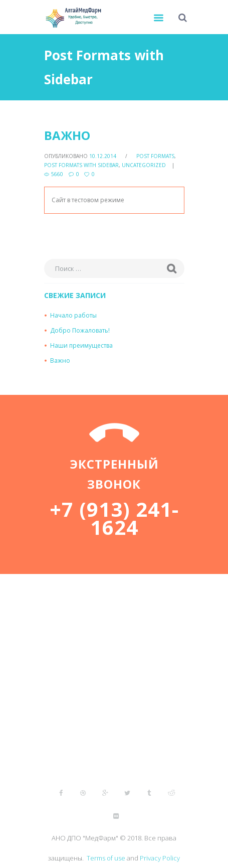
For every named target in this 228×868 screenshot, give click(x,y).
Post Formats (155, 156)
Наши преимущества (81, 345)
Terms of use (106, 858)
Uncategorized (144, 165)
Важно (67, 135)
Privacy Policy (160, 858)
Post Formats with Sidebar (81, 165)
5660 (57, 174)
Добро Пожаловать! (80, 330)
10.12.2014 (103, 156)
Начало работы (73, 315)
